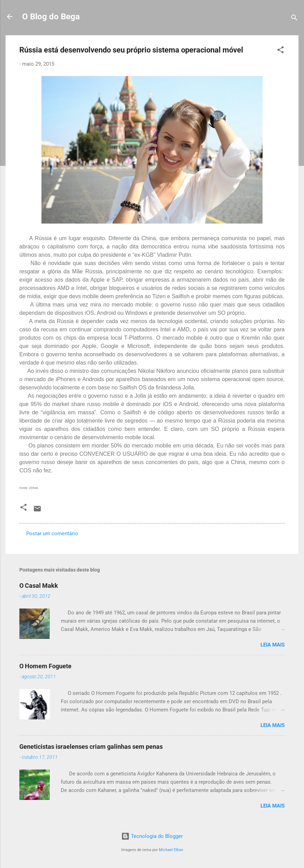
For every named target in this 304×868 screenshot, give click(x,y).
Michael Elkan (171, 850)
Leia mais (273, 645)
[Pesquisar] (294, 19)
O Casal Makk (39, 586)
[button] (281, 51)
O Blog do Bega (51, 17)
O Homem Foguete (45, 666)
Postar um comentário (52, 534)
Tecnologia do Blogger (152, 836)
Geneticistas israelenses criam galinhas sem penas (91, 747)
